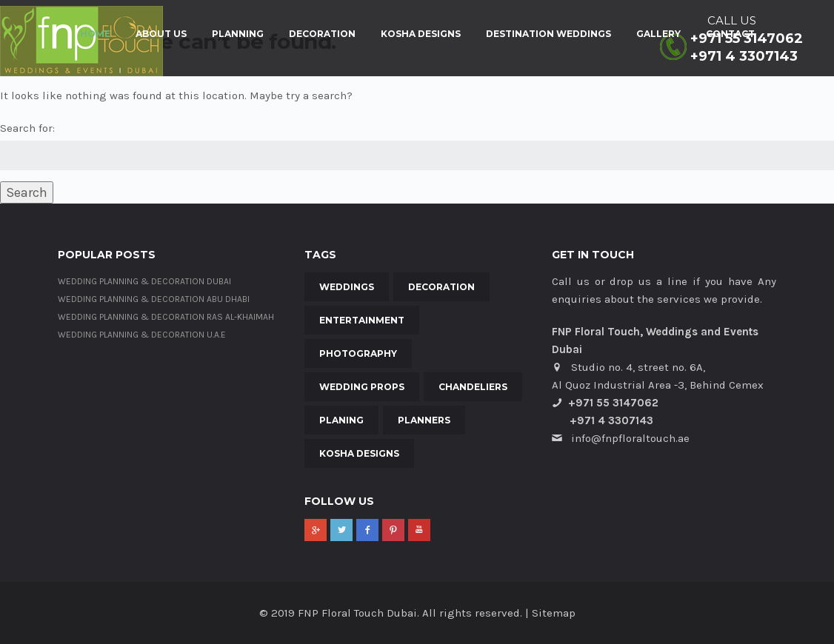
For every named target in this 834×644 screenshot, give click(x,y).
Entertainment (362, 320)
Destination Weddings (548, 34)
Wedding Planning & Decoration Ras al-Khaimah (166, 317)
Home (95, 34)
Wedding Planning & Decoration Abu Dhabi (154, 299)
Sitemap (554, 613)
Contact (730, 34)
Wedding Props (362, 387)
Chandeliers (473, 387)
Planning (238, 34)
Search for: (27, 128)
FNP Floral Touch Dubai (357, 613)
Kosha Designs (421, 34)
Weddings (347, 287)
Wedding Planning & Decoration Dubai (144, 281)
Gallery (658, 34)
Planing (341, 420)
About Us (161, 34)
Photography (358, 353)
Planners (424, 420)
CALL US (732, 20)
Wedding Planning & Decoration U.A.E (142, 335)
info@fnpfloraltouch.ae (630, 438)
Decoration (322, 34)
